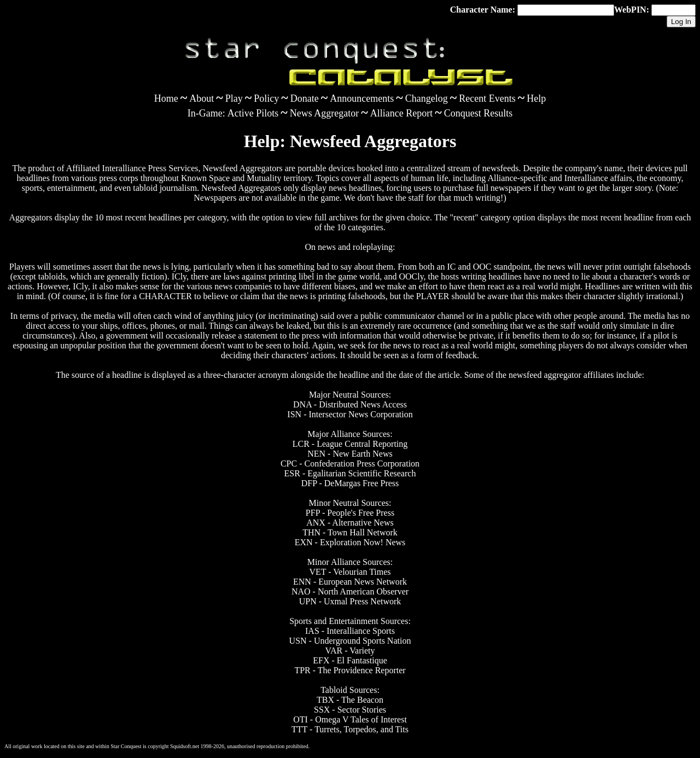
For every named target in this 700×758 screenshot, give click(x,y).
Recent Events (487, 98)
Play (234, 98)
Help (536, 98)
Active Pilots (253, 113)
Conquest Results (479, 113)
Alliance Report (401, 113)
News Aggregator (324, 113)
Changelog (427, 98)
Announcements (362, 98)
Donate (305, 98)
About (202, 98)
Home (166, 98)
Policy (266, 98)
